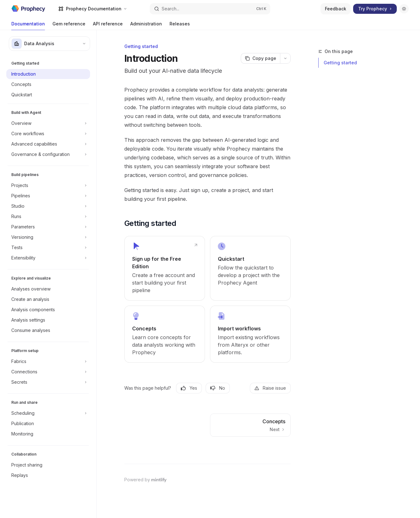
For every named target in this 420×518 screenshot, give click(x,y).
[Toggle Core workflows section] (48, 134)
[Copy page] (260, 58)
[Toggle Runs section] (48, 216)
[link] (165, 268)
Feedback (336, 9)
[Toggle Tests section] (48, 248)
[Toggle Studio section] (48, 206)
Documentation (28, 26)
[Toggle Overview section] (48, 123)
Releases (180, 26)
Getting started (340, 63)
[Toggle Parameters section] (48, 227)
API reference (108, 26)
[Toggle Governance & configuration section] (48, 154)
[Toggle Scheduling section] (48, 413)
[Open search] (210, 9)
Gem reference (69, 26)
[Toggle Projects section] (48, 185)
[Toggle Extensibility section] (48, 258)
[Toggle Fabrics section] (48, 361)
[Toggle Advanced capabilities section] (48, 144)
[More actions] (285, 58)
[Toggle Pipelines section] (48, 196)
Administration (146, 26)
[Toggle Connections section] (48, 372)
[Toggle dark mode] (404, 9)
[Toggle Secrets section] (48, 382)
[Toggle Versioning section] (48, 237)
